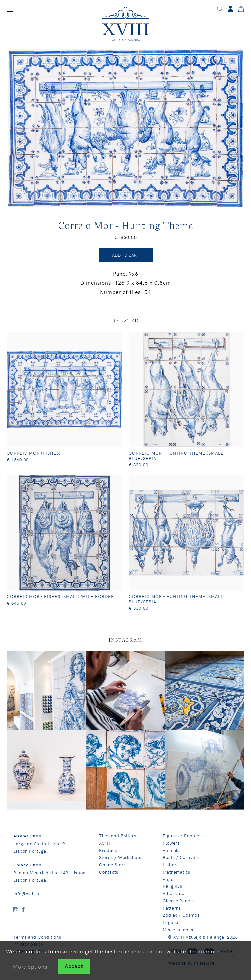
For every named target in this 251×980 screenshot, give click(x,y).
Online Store (113, 864)
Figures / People (181, 836)
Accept (74, 967)
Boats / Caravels (181, 857)
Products (109, 850)
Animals (171, 850)
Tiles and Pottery (118, 836)
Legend (171, 922)
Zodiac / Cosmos (181, 915)
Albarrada (174, 893)
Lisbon (170, 864)
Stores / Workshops (121, 857)
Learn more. (205, 951)
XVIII (105, 843)
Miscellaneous (178, 929)
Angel (169, 879)
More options (30, 966)
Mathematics (176, 872)
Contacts (109, 872)
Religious (173, 886)
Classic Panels (178, 901)
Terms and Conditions (37, 937)
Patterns (172, 908)
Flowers (171, 843)
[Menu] (10, 10)
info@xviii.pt (27, 894)
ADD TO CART (126, 255)
